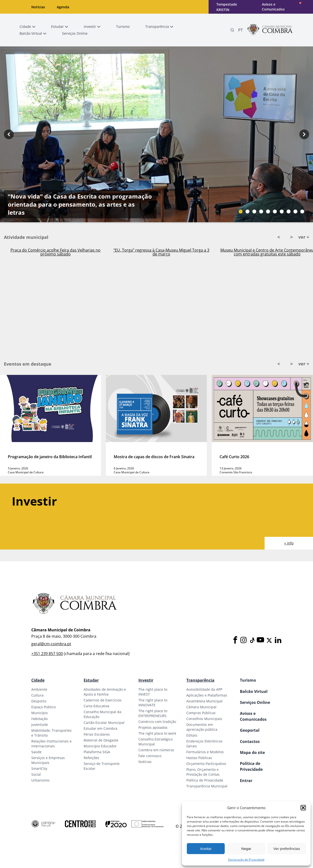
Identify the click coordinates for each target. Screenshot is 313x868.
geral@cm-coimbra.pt (51, 644)
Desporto (39, 701)
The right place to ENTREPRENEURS (153, 713)
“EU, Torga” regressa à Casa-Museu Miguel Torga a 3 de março (161, 252)
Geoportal (250, 730)
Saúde (36, 752)
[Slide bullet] (241, 212)
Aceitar (206, 849)
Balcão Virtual (254, 691)
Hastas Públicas (199, 758)
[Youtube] (260, 640)
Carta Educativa (96, 706)
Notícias (38, 7)
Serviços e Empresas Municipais (48, 760)
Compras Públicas (201, 713)
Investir (146, 680)
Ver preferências (287, 849)
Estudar (91, 680)
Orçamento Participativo (206, 764)
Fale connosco (150, 756)
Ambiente (39, 689)
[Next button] (304, 134)
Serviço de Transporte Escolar (102, 766)
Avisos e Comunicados (273, 7)
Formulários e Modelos (205, 752)
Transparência (200, 680)
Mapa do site (252, 752)
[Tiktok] (252, 640)
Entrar (246, 781)
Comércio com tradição (157, 722)
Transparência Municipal (207, 786)
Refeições (91, 758)
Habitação (39, 719)
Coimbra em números (156, 750)
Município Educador (100, 746)
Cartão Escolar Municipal (104, 723)
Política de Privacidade (205, 780)
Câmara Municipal (201, 707)
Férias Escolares (97, 734)
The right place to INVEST (153, 692)
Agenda (63, 7)
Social (36, 774)
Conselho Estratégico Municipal (156, 742)
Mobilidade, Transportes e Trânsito (51, 733)
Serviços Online (255, 702)
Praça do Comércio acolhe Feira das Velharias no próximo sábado (56, 252)
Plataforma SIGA (97, 752)
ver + (304, 237)
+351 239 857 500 (47, 654)
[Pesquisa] (232, 30)
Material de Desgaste (101, 740)
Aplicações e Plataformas (207, 695)
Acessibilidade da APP (204, 689)
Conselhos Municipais (204, 719)
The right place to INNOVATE (153, 703)
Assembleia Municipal (204, 701)
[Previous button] (9, 134)
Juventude (40, 725)
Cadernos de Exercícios (103, 700)
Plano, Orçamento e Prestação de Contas (203, 772)
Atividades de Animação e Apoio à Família (105, 692)
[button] (303, 808)
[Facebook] (235, 640)
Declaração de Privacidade (246, 860)
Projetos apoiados (153, 727)
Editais (192, 735)
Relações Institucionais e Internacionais (51, 744)
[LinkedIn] (278, 640)
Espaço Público (44, 707)
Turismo (248, 680)
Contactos (250, 741)
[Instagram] (244, 640)
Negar (246, 849)
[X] (269, 640)
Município (39, 713)
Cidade (38, 680)
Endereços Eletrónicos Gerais (204, 744)
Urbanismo (40, 780)
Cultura (37, 695)
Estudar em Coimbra (101, 728)
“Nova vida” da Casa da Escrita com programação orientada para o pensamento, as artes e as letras (80, 204)
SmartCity (39, 768)
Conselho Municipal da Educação (102, 714)
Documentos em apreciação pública (202, 727)
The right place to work (157, 733)
